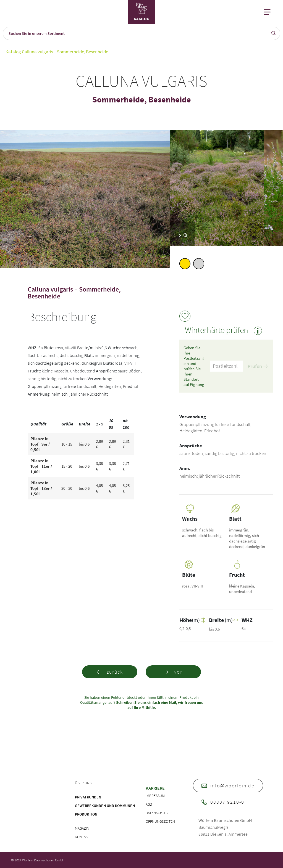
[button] (180, 235)
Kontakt (82, 837)
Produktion (86, 814)
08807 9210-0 (223, 802)
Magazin (82, 828)
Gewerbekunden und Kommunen (105, 806)
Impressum (155, 796)
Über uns (83, 783)
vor (173, 672)
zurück (110, 672)
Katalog (13, 52)
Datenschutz (157, 813)
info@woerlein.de (228, 786)
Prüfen (258, 366)
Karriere (155, 788)
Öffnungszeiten (160, 821)
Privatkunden (88, 797)
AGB (149, 804)
